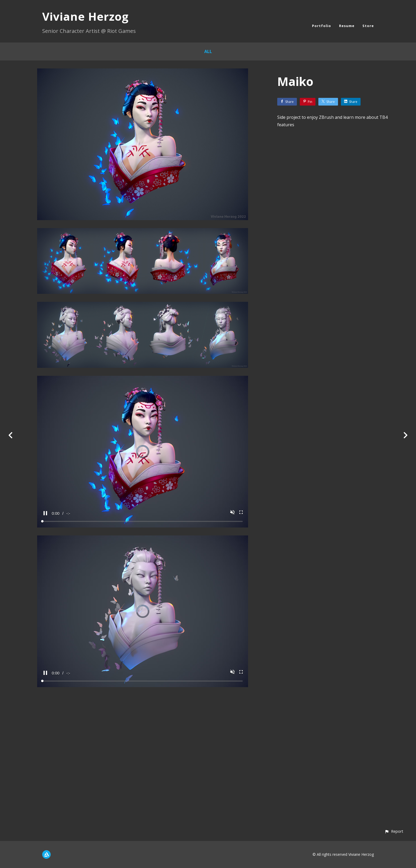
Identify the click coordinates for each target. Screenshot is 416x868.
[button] (394, 831)
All (208, 51)
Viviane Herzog (85, 16)
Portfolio (322, 26)
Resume (347, 26)
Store (368, 26)
